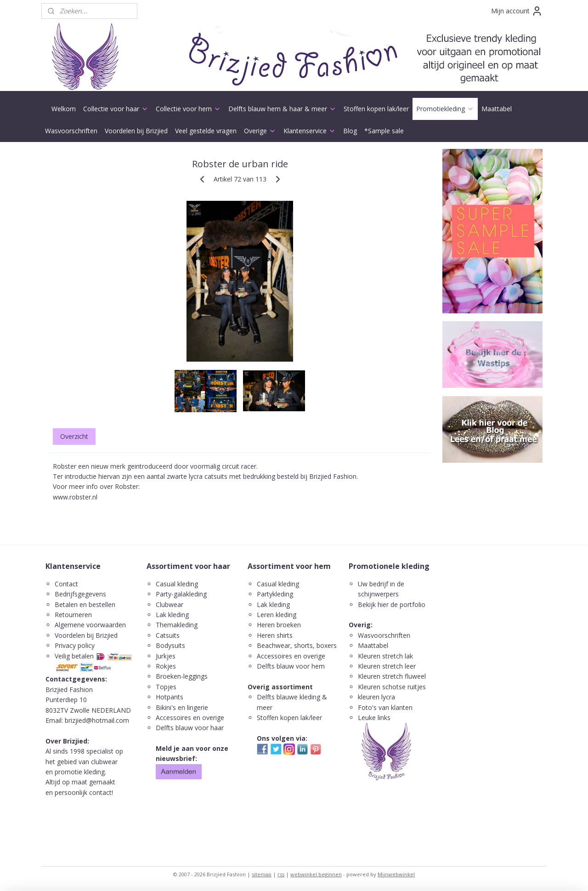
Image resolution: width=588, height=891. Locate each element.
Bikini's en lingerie (182, 707)
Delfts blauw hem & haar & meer (282, 109)
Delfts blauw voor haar (190, 728)
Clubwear (170, 604)
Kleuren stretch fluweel (392, 676)
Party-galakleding (181, 594)
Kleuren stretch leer (387, 666)
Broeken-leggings (182, 676)
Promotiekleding (445, 109)
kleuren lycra (376, 697)
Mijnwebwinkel (396, 874)
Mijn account (517, 11)
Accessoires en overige (190, 718)
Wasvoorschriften (71, 131)
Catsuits (168, 635)
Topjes (166, 687)
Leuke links (374, 718)
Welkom (64, 109)
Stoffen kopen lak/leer (376, 109)
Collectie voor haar (116, 109)
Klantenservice (310, 131)
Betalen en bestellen (85, 604)
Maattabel (497, 109)
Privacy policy (75, 645)
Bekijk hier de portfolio (392, 604)
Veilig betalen (74, 656)
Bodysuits (170, 645)
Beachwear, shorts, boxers (297, 645)
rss (281, 874)
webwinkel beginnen (316, 874)
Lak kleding (172, 615)
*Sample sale (384, 131)
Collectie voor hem (188, 109)
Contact (66, 584)
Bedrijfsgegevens (80, 594)
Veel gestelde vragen (206, 131)
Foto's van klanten (385, 707)
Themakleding (178, 625)
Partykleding (275, 594)
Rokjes (166, 666)
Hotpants (170, 697)
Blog (350, 131)
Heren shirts (275, 635)
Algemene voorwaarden (90, 625)
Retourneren (73, 615)
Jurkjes (166, 656)
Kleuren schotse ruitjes (392, 687)
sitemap (262, 874)
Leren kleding (277, 615)
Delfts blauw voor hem (291, 666)
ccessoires (277, 656)
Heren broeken (279, 625)
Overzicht (74, 436)
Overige (260, 131)
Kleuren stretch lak (385, 656)
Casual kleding (178, 584)
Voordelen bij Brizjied (136, 131)
